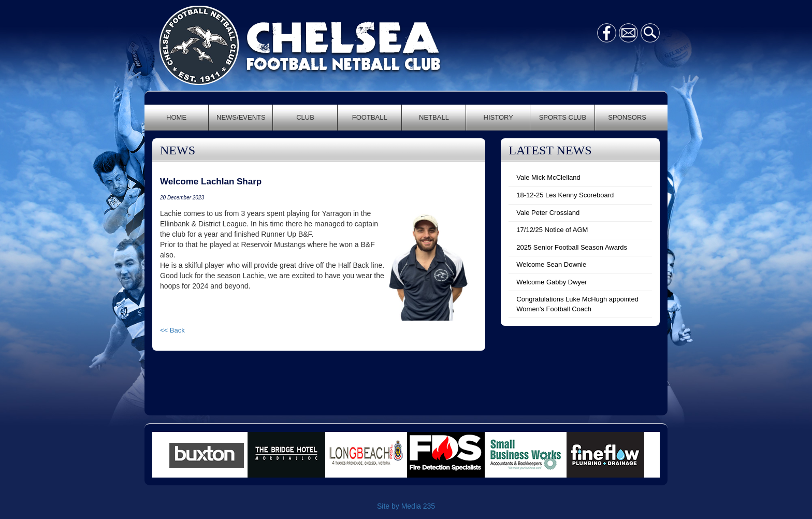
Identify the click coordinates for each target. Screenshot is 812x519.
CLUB (305, 117)
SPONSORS (627, 117)
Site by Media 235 (406, 506)
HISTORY (498, 117)
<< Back (172, 330)
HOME (176, 117)
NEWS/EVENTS (241, 117)
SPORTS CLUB (563, 117)
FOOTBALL (370, 117)
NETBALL (434, 117)
